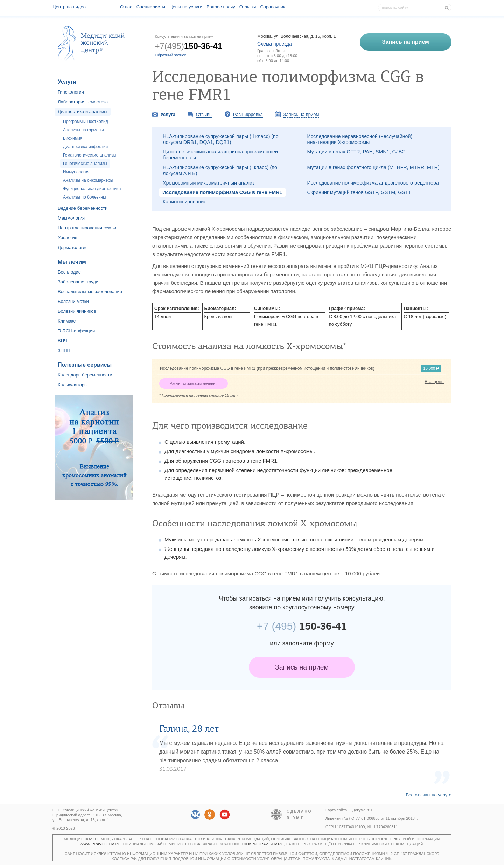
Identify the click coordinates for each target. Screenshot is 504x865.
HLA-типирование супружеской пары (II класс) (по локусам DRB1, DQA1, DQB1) (221, 139)
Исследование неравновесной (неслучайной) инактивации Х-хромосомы (360, 139)
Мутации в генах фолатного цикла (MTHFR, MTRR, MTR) (373, 167)
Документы (362, 810)
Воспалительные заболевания (90, 292)
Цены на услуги (186, 7)
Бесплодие (69, 272)
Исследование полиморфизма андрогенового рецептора (373, 183)
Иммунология (76, 172)
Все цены (435, 382)
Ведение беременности (83, 208)
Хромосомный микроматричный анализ (209, 183)
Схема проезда (275, 44)
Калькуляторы (73, 385)
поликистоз (208, 478)
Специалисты (151, 7)
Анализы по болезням (85, 197)
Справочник (273, 7)
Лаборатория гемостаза (83, 102)
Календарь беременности (85, 375)
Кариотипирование (185, 202)
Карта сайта (336, 810)
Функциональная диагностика (92, 189)
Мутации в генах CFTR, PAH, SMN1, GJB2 (356, 152)
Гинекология (71, 92)
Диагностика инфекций (85, 147)
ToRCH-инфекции (76, 331)
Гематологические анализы (90, 155)
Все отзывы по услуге (429, 795)
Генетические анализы (85, 164)
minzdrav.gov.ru (266, 844)
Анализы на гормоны (83, 130)
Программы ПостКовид (86, 122)
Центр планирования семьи (87, 228)
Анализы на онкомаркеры (88, 180)
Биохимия (73, 138)
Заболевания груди (78, 282)
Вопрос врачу (221, 7)
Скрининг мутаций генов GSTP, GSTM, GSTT (359, 192)
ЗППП (64, 350)
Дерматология (73, 247)
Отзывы (248, 7)
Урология (68, 238)
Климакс (67, 321)
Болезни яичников (77, 311)
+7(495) (189, 46)
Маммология (71, 218)
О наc (126, 7)
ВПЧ (62, 341)
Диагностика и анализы (83, 112)
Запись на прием (302, 667)
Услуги (67, 82)
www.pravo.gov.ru (100, 844)
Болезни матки (73, 301)
